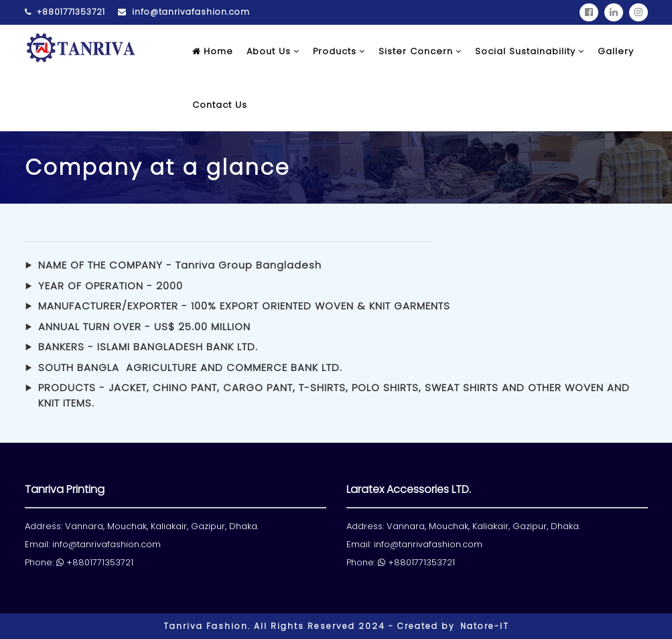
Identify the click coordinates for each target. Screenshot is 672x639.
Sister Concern (420, 51)
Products (339, 51)
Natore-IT (485, 626)
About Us (273, 51)
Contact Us (220, 105)
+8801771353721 (65, 12)
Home (213, 51)
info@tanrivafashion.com (184, 12)
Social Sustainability (530, 51)
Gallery (616, 51)
